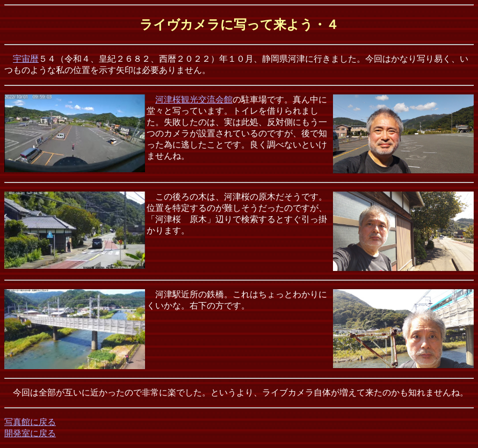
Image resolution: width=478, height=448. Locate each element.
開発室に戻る (30, 433)
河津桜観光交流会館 (194, 100)
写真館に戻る (30, 422)
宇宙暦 (26, 59)
